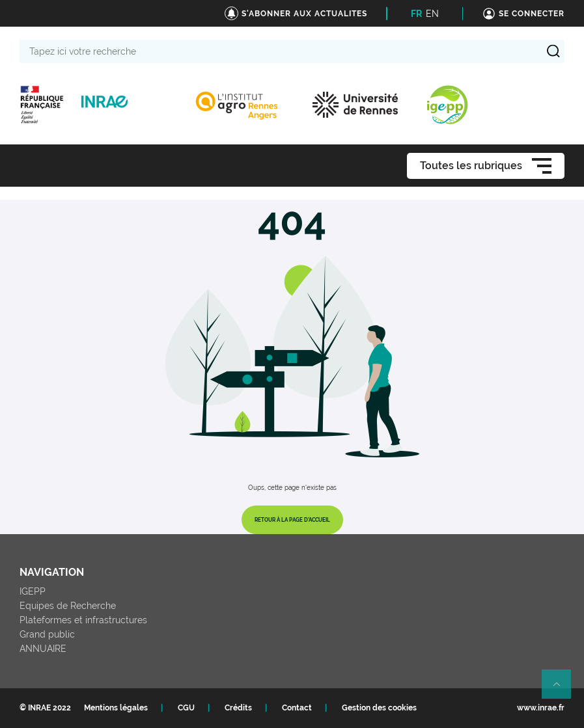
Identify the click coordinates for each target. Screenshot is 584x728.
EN (432, 14)
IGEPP (33, 591)
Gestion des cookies (379, 708)
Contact (297, 708)
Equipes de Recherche (68, 606)
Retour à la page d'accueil (292, 520)
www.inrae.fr (541, 708)
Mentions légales (116, 708)
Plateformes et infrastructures (83, 620)
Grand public (47, 634)
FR (416, 14)
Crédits (238, 708)
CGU (186, 708)
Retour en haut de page (562, 690)
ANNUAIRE (43, 649)
